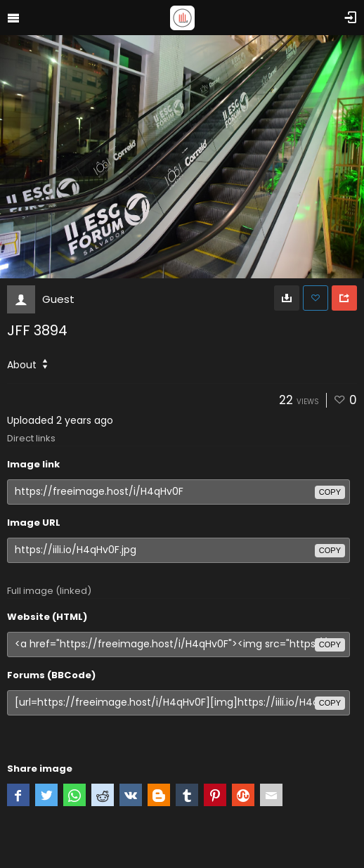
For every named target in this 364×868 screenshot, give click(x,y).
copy (330, 492)
